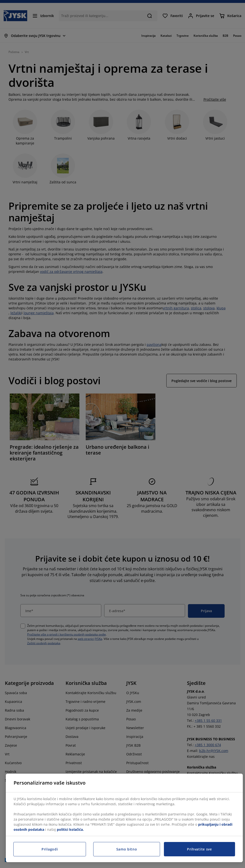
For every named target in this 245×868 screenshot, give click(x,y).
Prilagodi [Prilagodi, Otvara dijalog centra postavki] (50, 849)
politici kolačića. (70, 829)
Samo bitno (127, 849)
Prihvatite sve (199, 849)
